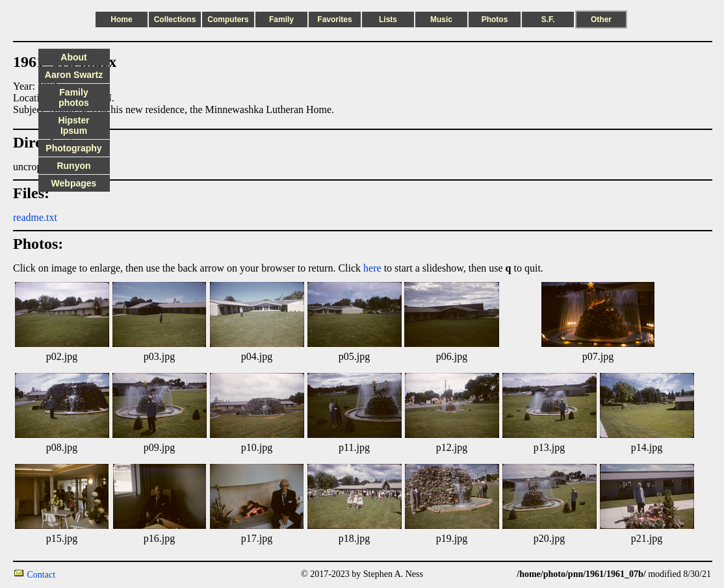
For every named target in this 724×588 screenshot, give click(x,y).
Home (121, 19)
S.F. (548, 19)
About (73, 57)
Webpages (74, 183)
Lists (388, 19)
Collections (175, 19)
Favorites (334, 19)
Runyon (73, 166)
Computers (228, 19)
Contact (42, 575)
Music (441, 19)
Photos (495, 19)
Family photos (74, 97)
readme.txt (35, 217)
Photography (73, 148)
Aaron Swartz (74, 75)
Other (601, 19)
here (372, 268)
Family (281, 19)
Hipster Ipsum (73, 125)
